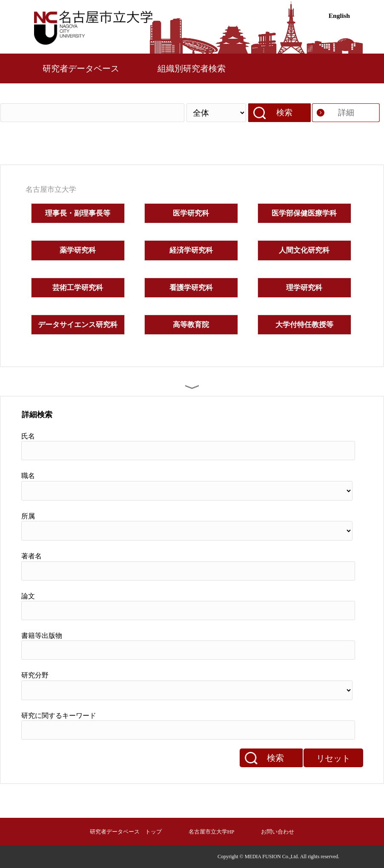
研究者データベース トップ (126, 832)
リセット (333, 758)
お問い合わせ (278, 832)
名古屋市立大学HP (212, 832)
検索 (284, 112)
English (339, 16)
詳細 (346, 112)
